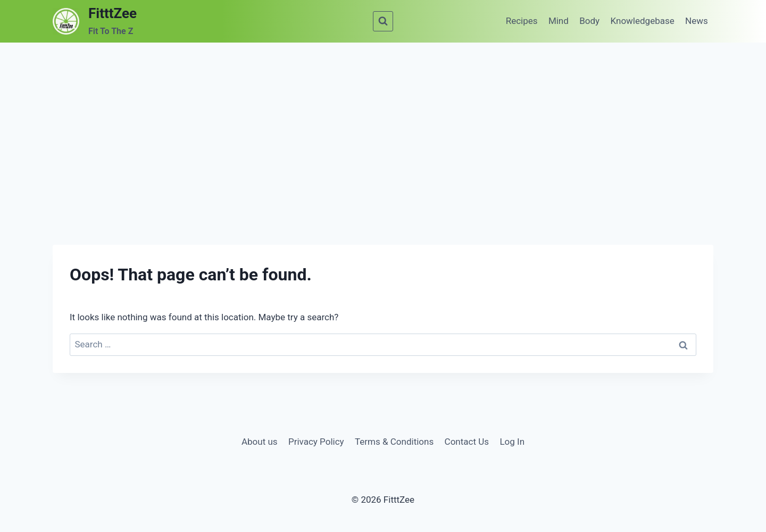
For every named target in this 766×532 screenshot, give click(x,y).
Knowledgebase (643, 21)
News (697, 21)
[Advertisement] (383, 122)
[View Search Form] (383, 21)
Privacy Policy (316, 442)
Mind (559, 21)
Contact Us (467, 442)
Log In (512, 442)
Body (589, 21)
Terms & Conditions (394, 442)
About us (260, 442)
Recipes (522, 21)
